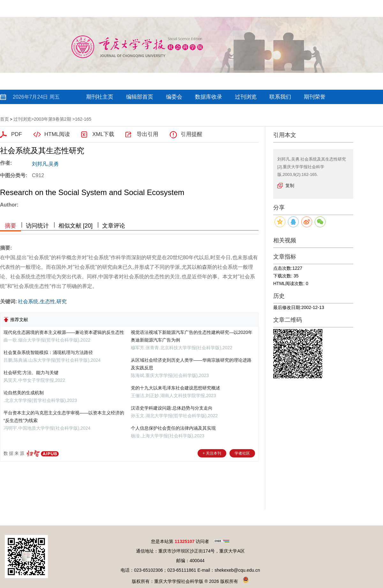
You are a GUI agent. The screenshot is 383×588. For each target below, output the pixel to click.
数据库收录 (209, 97)
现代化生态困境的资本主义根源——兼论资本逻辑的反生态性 (64, 332)
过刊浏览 (246, 97)
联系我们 (280, 97)
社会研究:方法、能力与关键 (31, 373)
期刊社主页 (100, 97)
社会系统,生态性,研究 (42, 302)
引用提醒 (191, 134)
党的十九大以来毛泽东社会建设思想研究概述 (176, 388)
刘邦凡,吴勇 (45, 164)
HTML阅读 (57, 134)
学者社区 (242, 453)
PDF (17, 134)
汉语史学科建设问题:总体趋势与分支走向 (172, 408)
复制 (290, 185)
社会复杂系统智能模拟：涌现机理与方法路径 (48, 352)
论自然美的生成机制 (24, 393)
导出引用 (147, 134)
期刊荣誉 (315, 97)
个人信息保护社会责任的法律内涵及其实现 (173, 428)
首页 (4, 119)
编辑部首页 (140, 97)
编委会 (174, 97)
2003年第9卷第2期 (53, 119)
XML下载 (103, 134)
